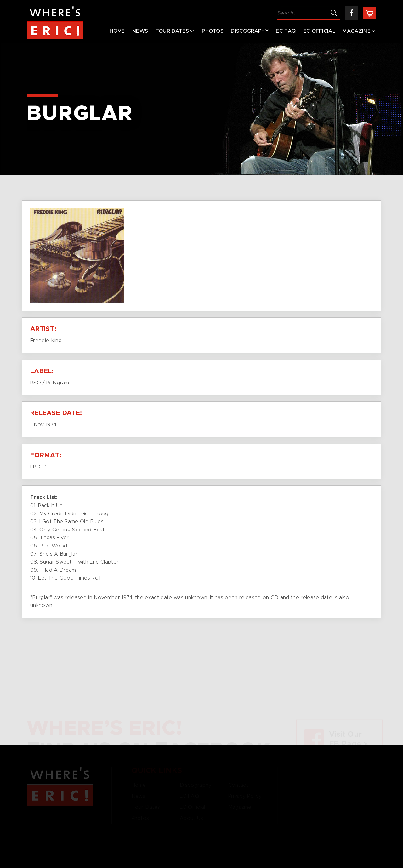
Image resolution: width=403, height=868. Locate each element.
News (140, 31)
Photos (213, 31)
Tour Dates (172, 31)
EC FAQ (286, 31)
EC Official (319, 31)
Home (117, 31)
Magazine (357, 31)
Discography (250, 31)
